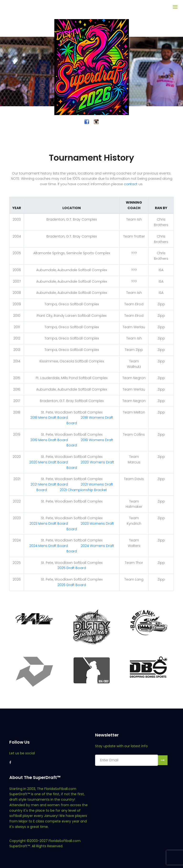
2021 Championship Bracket (83, 490)
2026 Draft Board (72, 585)
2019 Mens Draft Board (49, 440)
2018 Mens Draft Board (49, 418)
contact (131, 184)
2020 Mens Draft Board (49, 462)
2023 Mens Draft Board (49, 524)
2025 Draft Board (72, 568)
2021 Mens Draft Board (49, 484)
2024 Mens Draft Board (49, 546)
